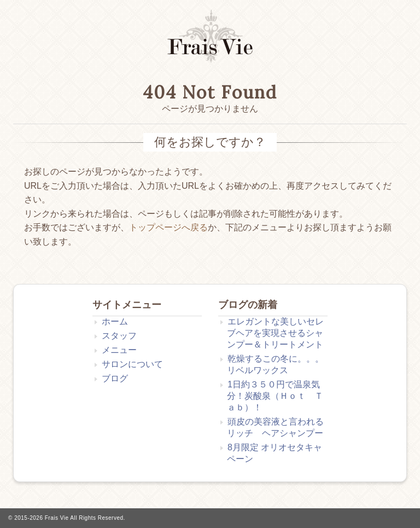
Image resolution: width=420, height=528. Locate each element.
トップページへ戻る (168, 227)
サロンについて (132, 364)
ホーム (115, 321)
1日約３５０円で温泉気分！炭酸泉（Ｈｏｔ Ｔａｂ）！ (275, 396)
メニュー (119, 350)
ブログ (115, 378)
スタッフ (119, 336)
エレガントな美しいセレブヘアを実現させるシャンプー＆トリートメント (275, 333)
